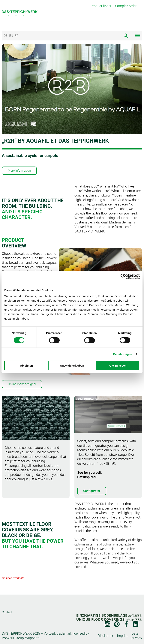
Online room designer (22, 384)
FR (17, 36)
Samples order (126, 6)
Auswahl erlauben (72, 365)
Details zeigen (123, 354)
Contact (7, 612)
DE (6, 36)
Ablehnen (26, 365)
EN (11, 36)
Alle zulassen (118, 365)
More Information (19, 171)
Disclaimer (105, 636)
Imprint (122, 636)
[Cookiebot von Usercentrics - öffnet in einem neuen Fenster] (123, 276)
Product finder (101, 6)
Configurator (92, 491)
